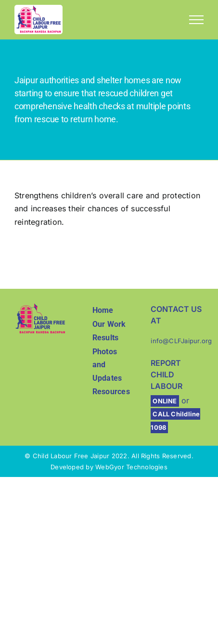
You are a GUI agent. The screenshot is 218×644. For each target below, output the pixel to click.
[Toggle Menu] (196, 20)
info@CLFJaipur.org (181, 341)
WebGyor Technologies (131, 467)
